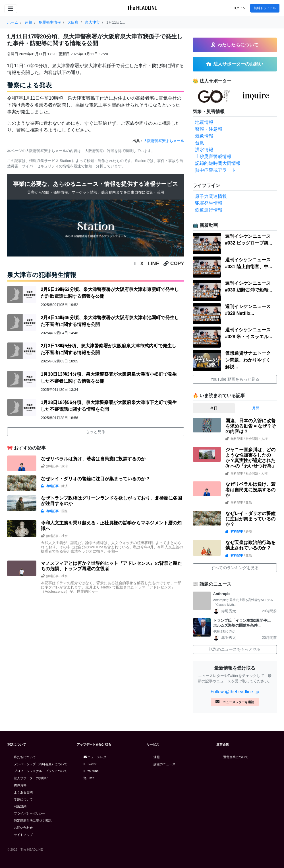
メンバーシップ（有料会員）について (41, 764)
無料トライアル (265, 8)
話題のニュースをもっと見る (235, 649)
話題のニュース (164, 764)
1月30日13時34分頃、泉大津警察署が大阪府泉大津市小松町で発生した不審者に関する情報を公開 (109, 378)
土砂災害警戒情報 (213, 156)
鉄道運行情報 (209, 210)
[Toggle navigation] (11, 9)
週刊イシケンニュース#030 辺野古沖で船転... (249, 287)
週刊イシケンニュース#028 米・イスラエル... (249, 333)
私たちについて (25, 757)
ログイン (239, 8)
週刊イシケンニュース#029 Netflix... (248, 310)
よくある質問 (23, 792)
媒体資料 (20, 785)
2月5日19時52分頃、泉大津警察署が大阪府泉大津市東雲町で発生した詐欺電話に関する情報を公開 (110, 293)
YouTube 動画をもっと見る (235, 379)
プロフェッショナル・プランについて (41, 771)
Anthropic (222, 594)
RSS (89, 778)
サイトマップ (23, 835)
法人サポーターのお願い (31, 778)
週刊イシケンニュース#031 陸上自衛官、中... (249, 263)
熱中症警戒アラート (215, 170)
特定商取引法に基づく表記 (33, 820)
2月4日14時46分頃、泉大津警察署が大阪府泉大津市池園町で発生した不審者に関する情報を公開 (110, 321)
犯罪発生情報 (209, 203)
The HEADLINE (142, 8)
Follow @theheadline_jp (235, 692)
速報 (157, 757)
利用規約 (20, 806)
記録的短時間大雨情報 (218, 163)
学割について (23, 799)
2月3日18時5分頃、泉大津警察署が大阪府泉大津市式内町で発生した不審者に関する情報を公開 (108, 349)
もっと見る (96, 432)
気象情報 (204, 136)
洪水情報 (204, 150)
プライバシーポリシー (30, 813)
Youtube (91, 771)
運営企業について (236, 757)
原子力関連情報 (211, 196)
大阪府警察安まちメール (164, 141)
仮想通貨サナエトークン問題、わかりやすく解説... (248, 360)
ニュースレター (97, 757)
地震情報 (204, 122)
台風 (200, 143)
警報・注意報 (209, 129)
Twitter (90, 764)
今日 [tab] (214, 408)
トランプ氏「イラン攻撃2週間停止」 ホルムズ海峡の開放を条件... (245, 623)
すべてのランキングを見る (235, 568)
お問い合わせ (23, 828)
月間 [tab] (256, 408)
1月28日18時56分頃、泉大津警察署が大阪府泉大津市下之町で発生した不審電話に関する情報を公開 (109, 406)
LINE (154, 264)
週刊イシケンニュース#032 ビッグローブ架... (249, 240)
